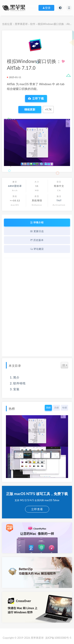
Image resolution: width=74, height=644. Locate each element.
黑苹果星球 (21, 24)
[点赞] (30, 109)
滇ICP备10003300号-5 (58, 638)
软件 (33, 24)
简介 (16, 377)
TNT (59, 200)
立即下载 (36, 99)
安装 (16, 389)
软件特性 (20, 383)
